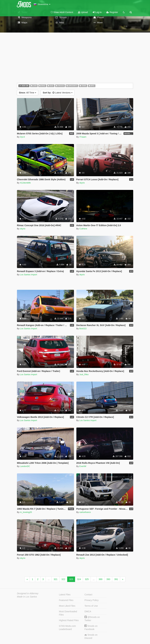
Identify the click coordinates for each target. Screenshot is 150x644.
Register (112, 12)
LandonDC (25, 466)
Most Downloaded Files (68, 613)
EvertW (83, 466)
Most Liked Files (67, 606)
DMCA (88, 611)
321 (55, 579)
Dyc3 (22, 137)
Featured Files (66, 600)
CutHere (83, 229)
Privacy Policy (91, 600)
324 (79, 579)
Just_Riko (84, 374)
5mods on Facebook (91, 627)
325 (87, 579)
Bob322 (83, 329)
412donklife (25, 183)
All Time (28, 93)
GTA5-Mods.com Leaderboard (67, 628)
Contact (88, 595)
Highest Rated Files (69, 620)
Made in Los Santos (27, 597)
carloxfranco (85, 512)
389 (101, 579)
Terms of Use (91, 606)
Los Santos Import (29, 275)
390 (108, 579)
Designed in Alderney (28, 593)
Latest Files (65, 595)
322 (63, 579)
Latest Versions (58, 93)
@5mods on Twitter (92, 619)
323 (71, 579)
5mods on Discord (91, 636)
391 (116, 579)
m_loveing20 (26, 512)
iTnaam (83, 137)
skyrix (82, 183)
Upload (83, 12)
